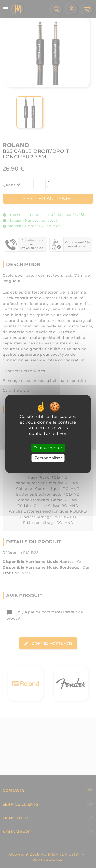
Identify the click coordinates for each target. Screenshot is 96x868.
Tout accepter (48, 448)
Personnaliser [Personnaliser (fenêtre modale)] (48, 458)
